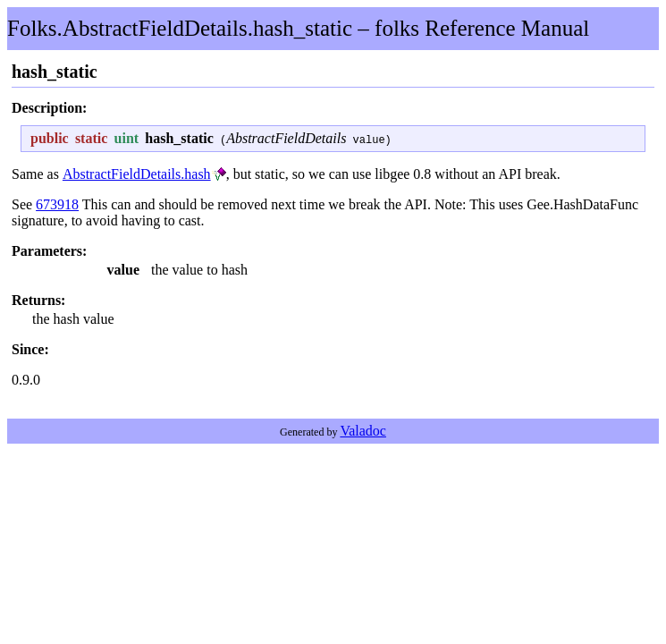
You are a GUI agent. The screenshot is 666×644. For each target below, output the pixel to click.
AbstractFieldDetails (286, 138)
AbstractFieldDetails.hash (137, 174)
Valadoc (363, 431)
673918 (57, 204)
